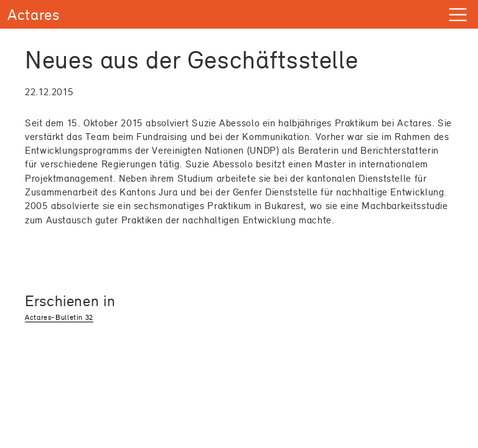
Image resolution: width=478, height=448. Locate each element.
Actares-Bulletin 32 (59, 317)
